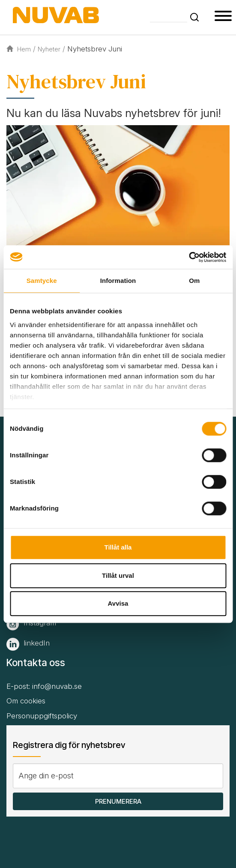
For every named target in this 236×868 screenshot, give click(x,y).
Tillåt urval (118, 575)
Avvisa (118, 603)
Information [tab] (118, 281)
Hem (19, 49)
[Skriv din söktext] (169, 17)
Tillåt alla (118, 547)
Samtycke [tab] (42, 281)
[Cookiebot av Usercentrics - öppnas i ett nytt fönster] (189, 257)
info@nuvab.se (57, 686)
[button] (194, 17)
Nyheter (49, 49)
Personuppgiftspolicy (42, 716)
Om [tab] (194, 281)
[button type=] (223, 17)
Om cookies (26, 701)
